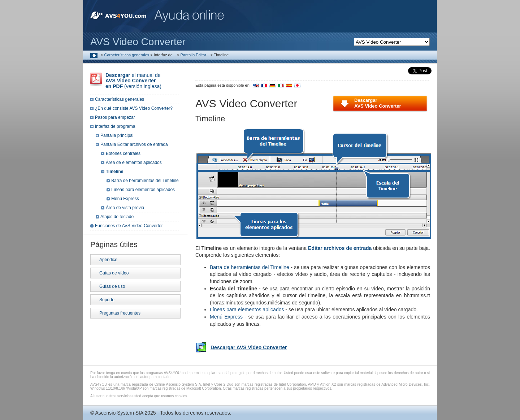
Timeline (114, 172)
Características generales (127, 55)
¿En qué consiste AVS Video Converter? (134, 108)
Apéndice (108, 260)
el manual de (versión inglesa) (133, 81)
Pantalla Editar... (195, 55)
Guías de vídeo (114, 273)
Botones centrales (123, 153)
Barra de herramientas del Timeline (250, 267)
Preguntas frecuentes (120, 313)
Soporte (107, 300)
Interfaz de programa (115, 126)
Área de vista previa (125, 208)
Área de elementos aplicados (134, 163)
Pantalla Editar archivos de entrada (134, 144)
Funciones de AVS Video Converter (129, 226)
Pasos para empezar (115, 117)
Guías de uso (112, 286)
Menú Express (226, 317)
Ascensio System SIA (119, 413)
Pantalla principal (117, 135)
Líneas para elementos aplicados (247, 309)
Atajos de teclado (117, 217)
